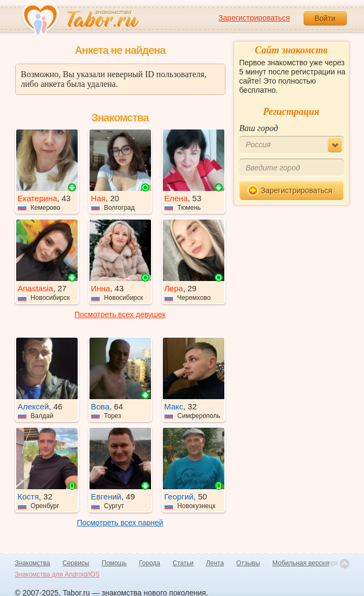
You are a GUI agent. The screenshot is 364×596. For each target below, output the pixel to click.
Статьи (183, 563)
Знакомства (33, 563)
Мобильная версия (301, 563)
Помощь (114, 563)
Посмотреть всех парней (120, 523)
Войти (325, 18)
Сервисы (76, 563)
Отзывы (248, 563)
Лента (215, 563)
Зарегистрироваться (254, 18)
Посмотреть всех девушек (120, 314)
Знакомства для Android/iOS (57, 574)
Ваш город (259, 128)
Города (150, 563)
